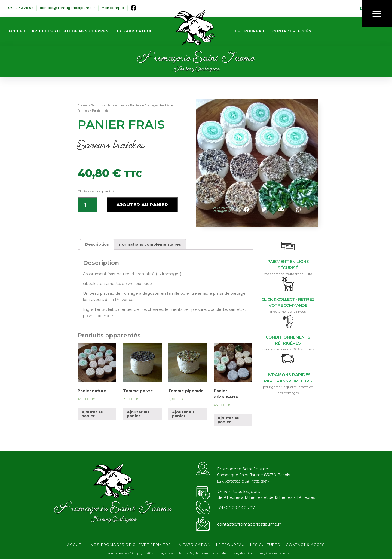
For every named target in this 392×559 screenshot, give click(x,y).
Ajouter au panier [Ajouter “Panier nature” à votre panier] (92, 414)
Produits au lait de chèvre (109, 105)
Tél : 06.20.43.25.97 (236, 508)
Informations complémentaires (149, 244)
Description (97, 244)
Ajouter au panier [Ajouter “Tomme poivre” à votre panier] (138, 414)
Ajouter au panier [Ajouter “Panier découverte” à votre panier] (229, 420)
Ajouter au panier (142, 205)
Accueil (83, 105)
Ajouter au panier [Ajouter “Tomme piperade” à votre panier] (183, 414)
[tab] (97, 244)
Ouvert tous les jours (239, 491)
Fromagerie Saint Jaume (243, 469)
